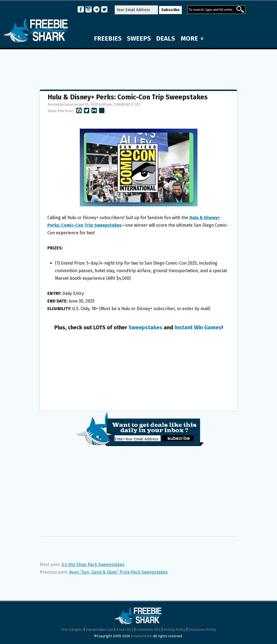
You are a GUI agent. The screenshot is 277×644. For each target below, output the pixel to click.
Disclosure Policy (202, 630)
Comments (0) (127, 104)
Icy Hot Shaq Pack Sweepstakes (93, 565)
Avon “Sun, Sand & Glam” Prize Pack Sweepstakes (118, 572)
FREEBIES (108, 38)
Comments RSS (149, 630)
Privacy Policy (175, 630)
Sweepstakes (145, 327)
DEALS (166, 38)
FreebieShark (141, 636)
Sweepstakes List (100, 630)
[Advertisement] (138, 67)
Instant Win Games (198, 327)
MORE (192, 38)
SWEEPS (139, 38)
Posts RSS (125, 630)
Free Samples (72, 630)
